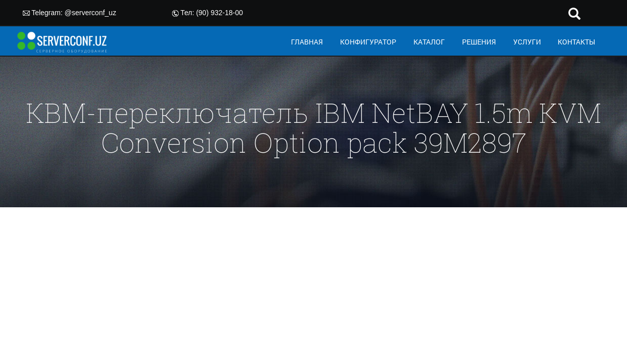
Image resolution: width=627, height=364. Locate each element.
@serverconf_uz (91, 13)
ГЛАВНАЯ (307, 42)
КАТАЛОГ (429, 42)
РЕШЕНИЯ (479, 42)
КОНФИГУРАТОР (368, 42)
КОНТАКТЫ (576, 42)
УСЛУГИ (527, 42)
